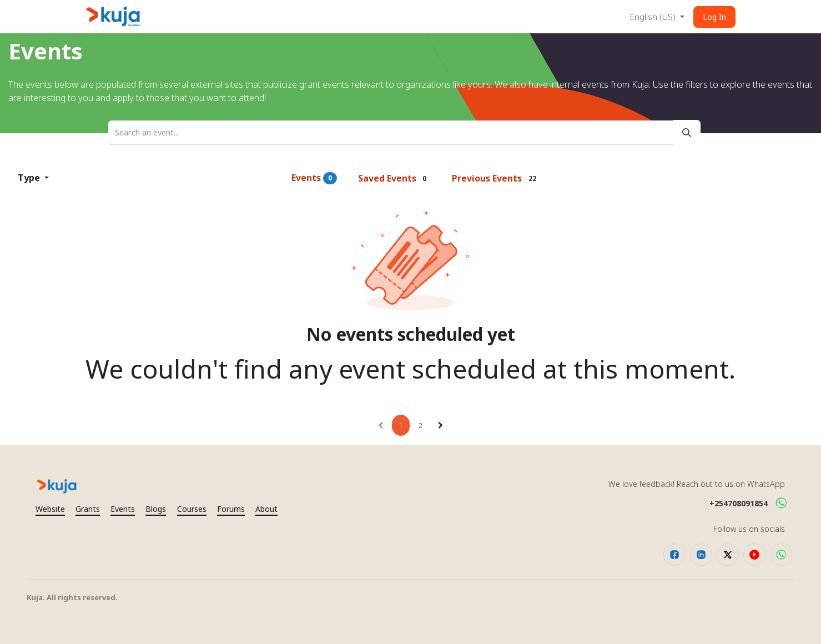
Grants (88, 509)
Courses (192, 509)
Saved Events (395, 178)
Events (314, 178)
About (266, 509)
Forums (231, 509)
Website (50, 509)
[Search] (687, 132)
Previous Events (496, 178)
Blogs (156, 509)
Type (30, 178)
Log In (714, 17)
